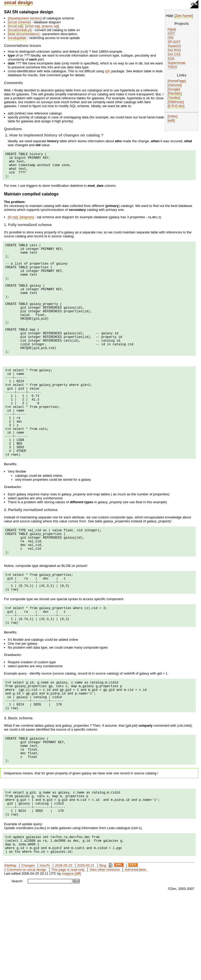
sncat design (18, 3)
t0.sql (13, 223)
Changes (28, 948)
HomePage (177, 81)
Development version (25, 18)
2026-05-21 (86, 948)
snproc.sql (50, 26)
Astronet (175, 85)
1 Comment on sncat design (25, 952)
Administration (135, 952)
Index (173, 116)
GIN (170, 38)
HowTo (45, 948)
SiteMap (10, 948)
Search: (17, 964)
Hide (170, 16)
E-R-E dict (176, 106)
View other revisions (105, 952)
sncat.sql (15, 26)
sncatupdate (17, 38)
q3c (108, 71)
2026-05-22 (64, 948)
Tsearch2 (174, 46)
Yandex (174, 98)
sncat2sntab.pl (20, 30)
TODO (172, 67)
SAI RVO (174, 50)
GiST (171, 34)
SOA (171, 59)
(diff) (78, 956)
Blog (103, 948)
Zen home (184, 16)
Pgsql (172, 29)
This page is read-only (68, 952)
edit (171, 121)
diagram (27, 223)
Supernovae (176, 63)
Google (174, 89)
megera (68, 956)
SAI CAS (174, 54)
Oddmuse (176, 102)
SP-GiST (174, 42)
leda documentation (23, 34)
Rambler (175, 94)
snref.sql (32, 26)
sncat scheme (19, 22)
